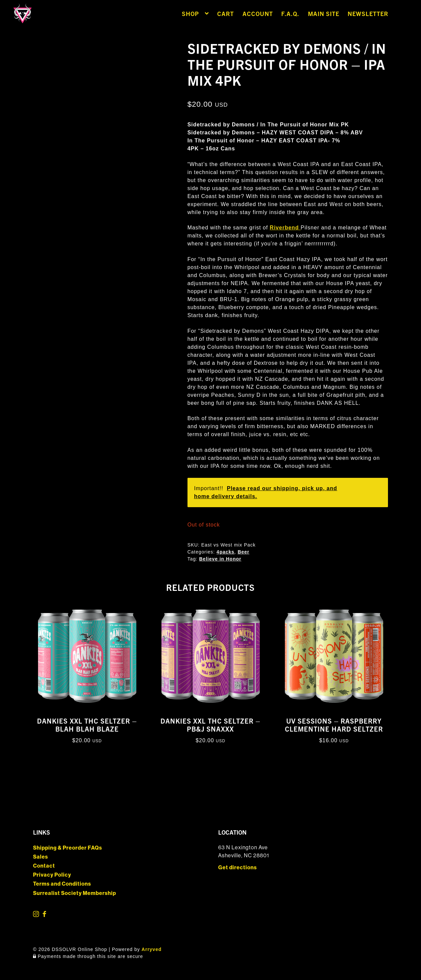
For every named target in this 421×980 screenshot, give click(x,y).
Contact (44, 866)
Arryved (151, 949)
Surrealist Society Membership (75, 893)
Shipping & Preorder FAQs (68, 848)
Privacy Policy (52, 875)
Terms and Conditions (62, 884)
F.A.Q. (290, 14)
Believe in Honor (220, 559)
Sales (41, 857)
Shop (190, 14)
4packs (225, 552)
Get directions (238, 867)
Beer (243, 552)
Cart (226, 14)
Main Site (324, 14)
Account (258, 14)
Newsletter (368, 14)
